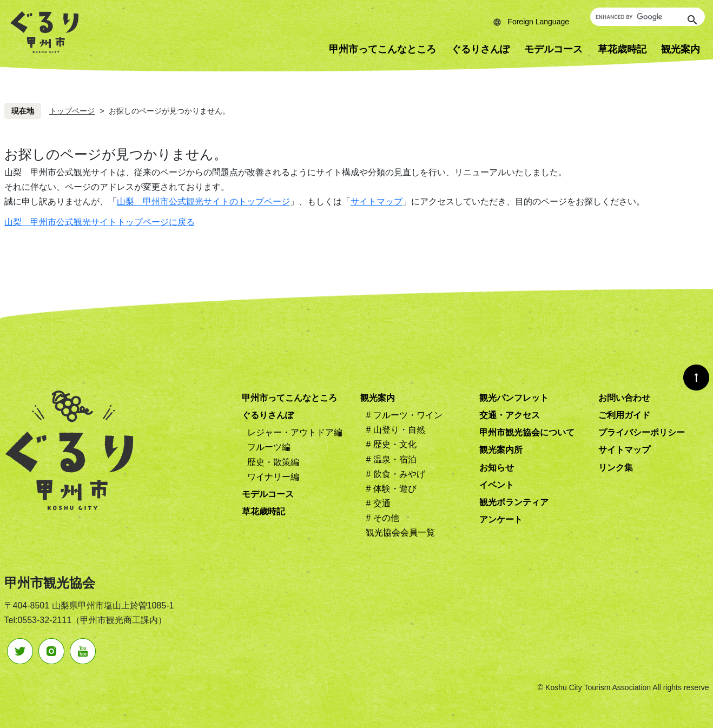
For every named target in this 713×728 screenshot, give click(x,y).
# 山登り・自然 (395, 430)
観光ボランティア (514, 502)
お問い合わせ (624, 398)
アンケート (501, 519)
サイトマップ (377, 201)
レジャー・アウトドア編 (295, 432)
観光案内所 (501, 450)
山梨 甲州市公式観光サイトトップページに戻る (100, 222)
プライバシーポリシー (642, 432)
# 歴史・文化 (391, 444)
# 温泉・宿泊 (391, 459)
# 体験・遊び (391, 489)
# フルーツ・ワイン (404, 415)
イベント (497, 485)
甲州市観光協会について (527, 432)
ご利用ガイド (624, 415)
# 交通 (378, 503)
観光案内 (378, 398)
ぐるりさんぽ (480, 49)
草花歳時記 (622, 49)
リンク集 (616, 468)
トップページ (72, 111)
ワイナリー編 (273, 477)
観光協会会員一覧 (400, 532)
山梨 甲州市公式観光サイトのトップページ (203, 201)
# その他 (382, 518)
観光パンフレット (514, 398)
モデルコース (553, 49)
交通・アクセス (510, 415)
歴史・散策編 (273, 462)
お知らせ (497, 468)
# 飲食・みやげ (395, 474)
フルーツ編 (269, 447)
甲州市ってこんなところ (382, 49)
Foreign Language (538, 22)
